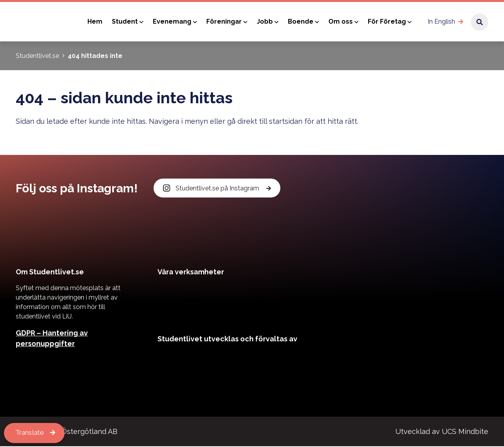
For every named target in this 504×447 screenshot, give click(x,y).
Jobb (265, 21)
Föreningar (224, 21)
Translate (31, 433)
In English (441, 21)
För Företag (387, 21)
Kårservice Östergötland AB (70, 432)
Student (125, 21)
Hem (95, 21)
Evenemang (172, 21)
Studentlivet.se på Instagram (212, 188)
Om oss (341, 21)
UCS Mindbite (465, 432)
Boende (301, 21)
